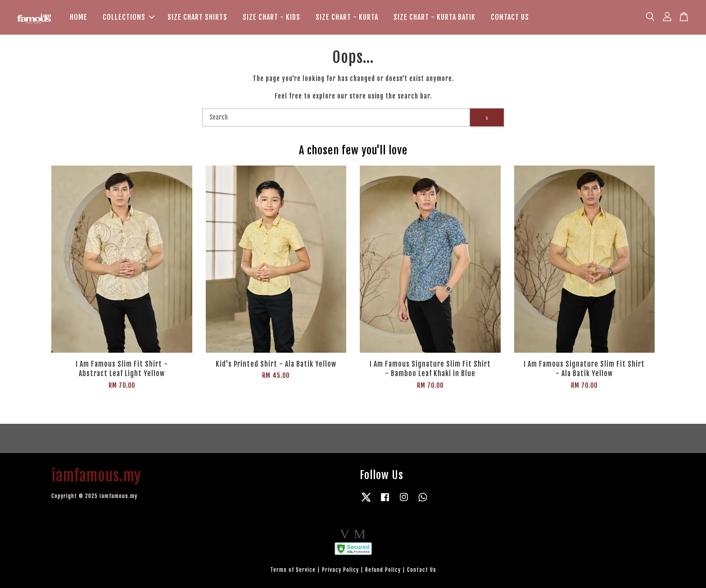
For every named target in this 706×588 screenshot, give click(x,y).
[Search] (336, 117)
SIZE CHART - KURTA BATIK (434, 17)
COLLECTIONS (129, 17)
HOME (79, 17)
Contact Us (422, 570)
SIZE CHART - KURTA (347, 17)
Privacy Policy (340, 570)
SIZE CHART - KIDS (272, 17)
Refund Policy (383, 570)
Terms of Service (293, 570)
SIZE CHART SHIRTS (197, 17)
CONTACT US (510, 17)
